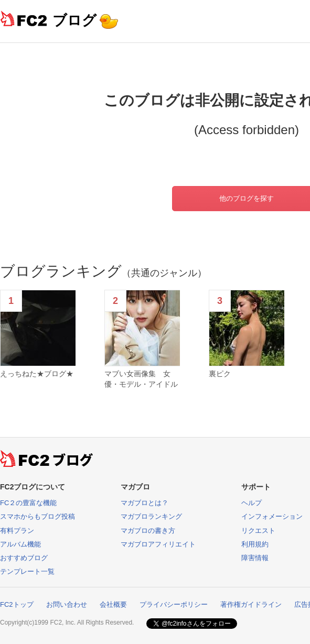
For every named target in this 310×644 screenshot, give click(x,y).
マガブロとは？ (145, 503)
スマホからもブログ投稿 (38, 516)
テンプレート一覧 (27, 571)
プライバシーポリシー (174, 604)
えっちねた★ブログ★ (37, 374)
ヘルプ (252, 503)
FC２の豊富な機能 (28, 503)
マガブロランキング (151, 516)
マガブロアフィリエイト (158, 544)
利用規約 (255, 544)
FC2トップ (17, 604)
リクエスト (258, 531)
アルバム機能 (20, 544)
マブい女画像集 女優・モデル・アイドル (141, 379)
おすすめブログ (24, 558)
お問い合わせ (67, 604)
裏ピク (220, 374)
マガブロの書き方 (148, 531)
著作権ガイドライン (251, 604)
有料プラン (17, 531)
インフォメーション (272, 516)
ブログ (74, 20)
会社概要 (113, 604)
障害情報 (255, 558)
